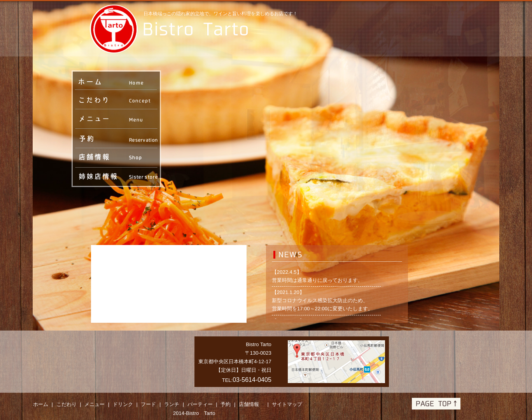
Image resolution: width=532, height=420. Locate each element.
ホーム (41, 404)
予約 (226, 404)
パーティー (200, 404)
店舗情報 (251, 404)
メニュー (94, 404)
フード (148, 404)
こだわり (66, 404)
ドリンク (123, 404)
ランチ (172, 404)
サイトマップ (287, 404)
